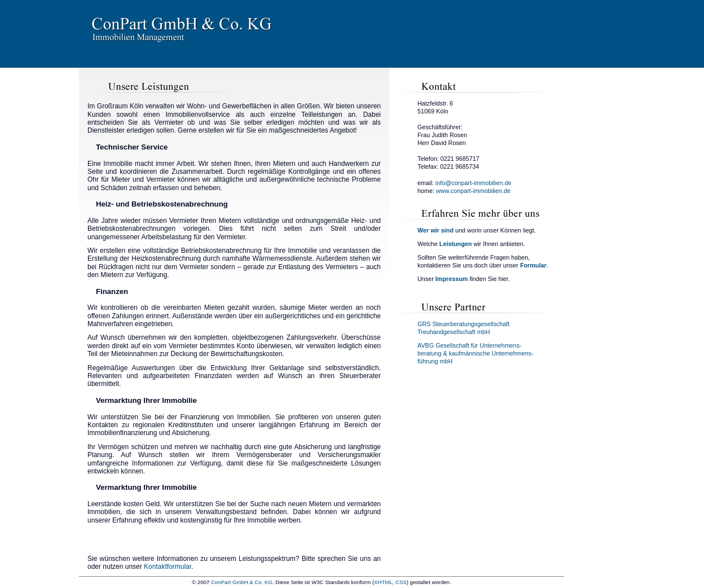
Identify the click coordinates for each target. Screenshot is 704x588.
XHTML (383, 582)
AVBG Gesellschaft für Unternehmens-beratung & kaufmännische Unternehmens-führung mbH (476, 353)
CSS (401, 582)
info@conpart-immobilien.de (474, 183)
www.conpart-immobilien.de (473, 191)
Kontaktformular (168, 567)
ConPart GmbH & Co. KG (242, 582)
